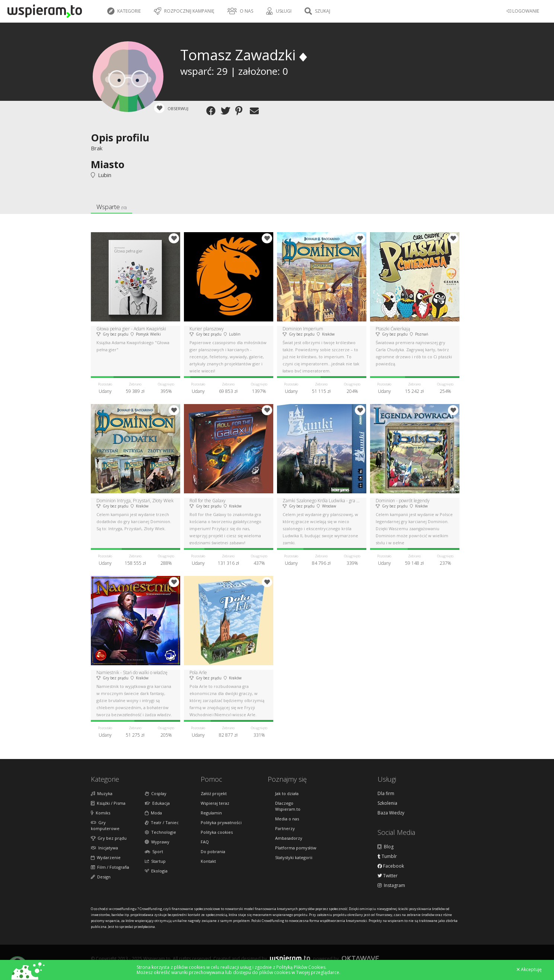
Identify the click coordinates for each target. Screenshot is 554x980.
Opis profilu (120, 137)
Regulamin (211, 813)
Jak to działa (287, 793)
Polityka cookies (217, 832)
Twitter (388, 876)
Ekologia (156, 871)
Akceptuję (529, 970)
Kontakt (208, 861)
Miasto (108, 164)
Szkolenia (387, 803)
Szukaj (317, 11)
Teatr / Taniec (162, 822)
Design (101, 877)
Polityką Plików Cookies (301, 967)
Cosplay (156, 793)
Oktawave (360, 958)
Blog (386, 847)
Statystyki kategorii (294, 857)
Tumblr (387, 856)
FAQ (205, 842)
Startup (155, 861)
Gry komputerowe (105, 825)
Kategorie (124, 11)
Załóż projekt (214, 793)
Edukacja (157, 803)
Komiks (101, 813)
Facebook (391, 866)
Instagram (391, 885)
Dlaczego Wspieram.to (288, 806)
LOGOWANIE (523, 11)
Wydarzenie (106, 857)
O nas (240, 11)
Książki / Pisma (108, 803)
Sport (154, 851)
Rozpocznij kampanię (184, 11)
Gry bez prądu (109, 838)
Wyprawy (157, 842)
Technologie (160, 832)
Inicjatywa (104, 848)
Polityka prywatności (221, 822)
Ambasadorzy (289, 838)
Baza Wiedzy (391, 813)
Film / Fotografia (110, 867)
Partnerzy (285, 828)
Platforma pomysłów (296, 848)
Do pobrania (213, 851)
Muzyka (102, 793)
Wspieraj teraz (215, 803)
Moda (153, 813)
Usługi (279, 11)
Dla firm (386, 794)
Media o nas (287, 819)
